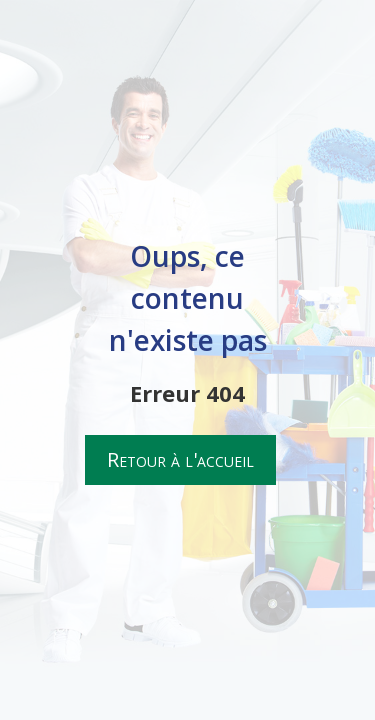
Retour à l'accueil (180, 459)
